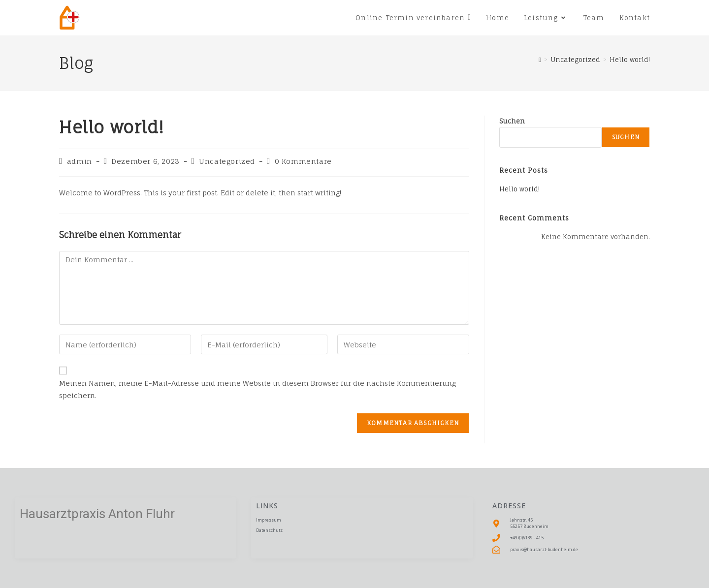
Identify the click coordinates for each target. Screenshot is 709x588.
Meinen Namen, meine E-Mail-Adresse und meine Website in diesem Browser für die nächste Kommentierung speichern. (258, 389)
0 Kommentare (303, 161)
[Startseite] (540, 60)
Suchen (512, 121)
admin (80, 161)
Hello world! (630, 60)
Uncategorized (227, 161)
